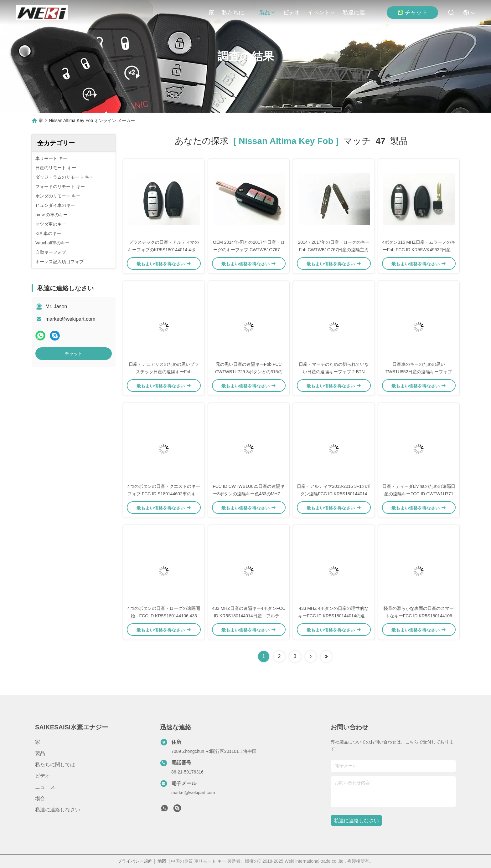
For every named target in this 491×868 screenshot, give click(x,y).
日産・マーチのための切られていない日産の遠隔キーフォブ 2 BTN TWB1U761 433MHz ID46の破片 (334, 372)
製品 (267, 13)
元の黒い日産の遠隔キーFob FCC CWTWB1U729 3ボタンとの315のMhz (249, 372)
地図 (162, 861)
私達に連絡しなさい (358, 13)
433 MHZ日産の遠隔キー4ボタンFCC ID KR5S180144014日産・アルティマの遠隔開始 (249, 616)
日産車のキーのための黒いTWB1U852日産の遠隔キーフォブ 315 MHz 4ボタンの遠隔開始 (419, 372)
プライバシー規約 (135, 861)
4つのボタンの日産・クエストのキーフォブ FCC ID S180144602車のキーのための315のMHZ (164, 494)
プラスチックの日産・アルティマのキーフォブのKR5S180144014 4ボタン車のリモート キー (164, 250)
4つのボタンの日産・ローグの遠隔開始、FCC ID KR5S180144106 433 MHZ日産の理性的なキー (164, 616)
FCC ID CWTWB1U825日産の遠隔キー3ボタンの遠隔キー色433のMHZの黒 (249, 494)
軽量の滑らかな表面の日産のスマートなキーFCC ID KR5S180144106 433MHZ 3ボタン (419, 616)
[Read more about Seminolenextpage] (311, 656)
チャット (412, 12)
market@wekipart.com (70, 319)
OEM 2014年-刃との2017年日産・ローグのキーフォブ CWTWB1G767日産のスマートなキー (249, 250)
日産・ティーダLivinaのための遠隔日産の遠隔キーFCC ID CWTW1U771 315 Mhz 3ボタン (419, 494)
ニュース (45, 787)
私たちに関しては (237, 13)
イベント (321, 13)
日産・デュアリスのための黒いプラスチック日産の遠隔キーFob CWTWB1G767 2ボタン (164, 372)
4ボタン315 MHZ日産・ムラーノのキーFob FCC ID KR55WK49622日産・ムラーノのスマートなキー (419, 250)
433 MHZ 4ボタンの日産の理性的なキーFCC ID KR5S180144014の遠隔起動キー (334, 616)
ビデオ (292, 13)
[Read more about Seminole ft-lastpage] (326, 656)
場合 (40, 798)
